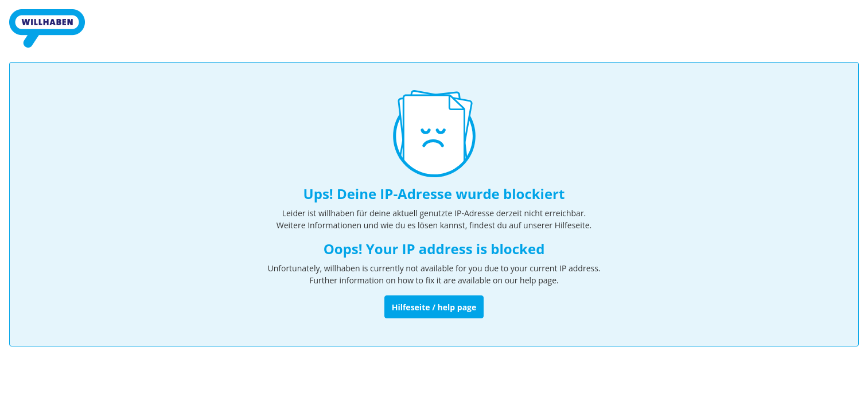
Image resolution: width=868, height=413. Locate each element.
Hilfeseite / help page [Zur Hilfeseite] (434, 307)
